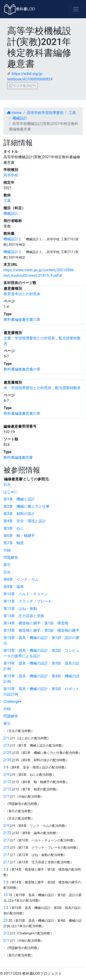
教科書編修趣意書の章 (22, 319)
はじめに (11, 492)
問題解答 (11, 557)
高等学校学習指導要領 (45, 113)
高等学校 (11, 175)
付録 (7, 550)
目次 (7, 485)
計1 (6, 738)
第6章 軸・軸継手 (19, 536)
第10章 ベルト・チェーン (26, 594)
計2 (6, 933)
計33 (7, 833)
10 (6, 895)
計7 (6, 840)
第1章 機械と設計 (19, 499)
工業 (72, 113)
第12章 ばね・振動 (20, 609)
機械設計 (20, 118)
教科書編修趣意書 (18, 457)
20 (6, 920)
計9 (6, 774)
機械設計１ (13, 239)
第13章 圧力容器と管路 (24, 616)
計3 (6, 745)
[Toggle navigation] (76, 9)
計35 (7, 760)
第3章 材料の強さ (19, 514)
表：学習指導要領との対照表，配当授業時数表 (42, 388)
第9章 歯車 (14, 587)
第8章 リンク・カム (21, 579)
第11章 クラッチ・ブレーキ (28, 601)
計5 (6, 847)
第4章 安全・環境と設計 (25, 521)
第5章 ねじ (14, 528)
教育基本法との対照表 (22, 294)
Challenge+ (13, 702)
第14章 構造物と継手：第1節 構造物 (36, 623)
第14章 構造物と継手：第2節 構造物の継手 (41, 630)
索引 (7, 565)
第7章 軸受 (14, 543)
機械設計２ (13, 252)
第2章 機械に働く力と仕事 (26, 506)
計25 (7, 753)
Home (14, 113)
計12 (7, 782)
